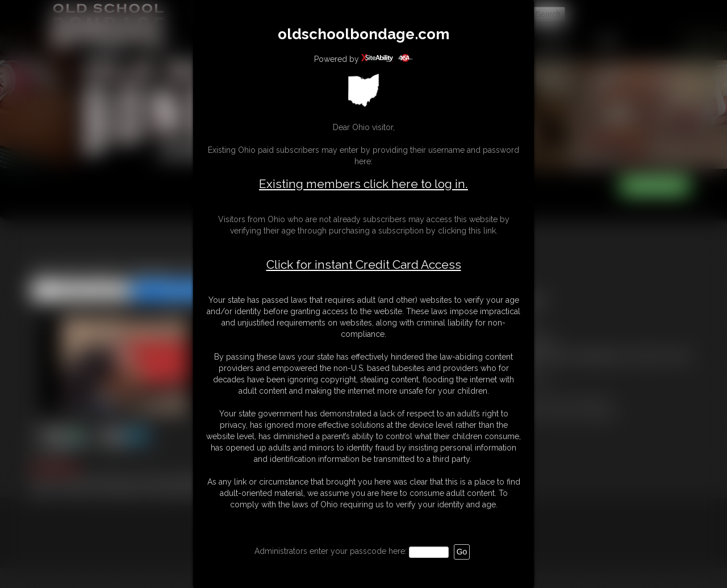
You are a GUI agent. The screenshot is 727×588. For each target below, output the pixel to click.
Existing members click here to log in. (363, 184)
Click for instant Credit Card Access (364, 265)
